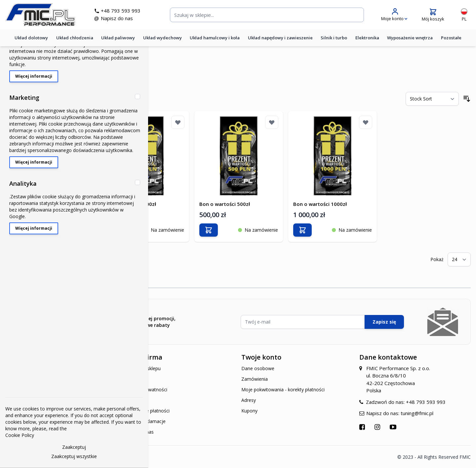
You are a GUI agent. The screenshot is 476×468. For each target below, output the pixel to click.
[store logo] (41, 15)
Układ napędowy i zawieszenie (280, 38)
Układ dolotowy (31, 38)
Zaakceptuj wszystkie (74, 456)
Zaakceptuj (74, 447)
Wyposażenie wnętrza (410, 38)
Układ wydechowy (162, 38)
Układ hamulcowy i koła (215, 38)
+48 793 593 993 (122, 11)
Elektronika (367, 38)
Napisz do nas (118, 19)
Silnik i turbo (334, 38)
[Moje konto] (394, 15)
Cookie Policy (20, 435)
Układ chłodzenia (75, 38)
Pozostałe (451, 38)
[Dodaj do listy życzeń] (178, 122)
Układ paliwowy (118, 38)
